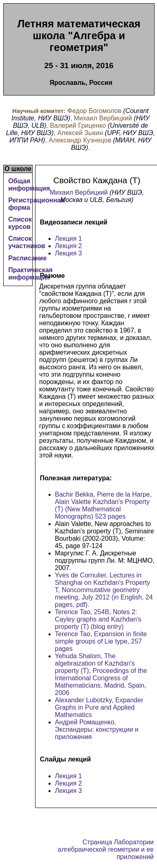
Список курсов (20, 223)
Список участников (27, 242)
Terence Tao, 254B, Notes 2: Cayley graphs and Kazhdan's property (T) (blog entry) (98, 619)
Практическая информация (30, 274)
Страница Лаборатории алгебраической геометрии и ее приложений (106, 849)
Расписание (27, 258)
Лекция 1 (69, 239)
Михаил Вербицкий (79, 192)
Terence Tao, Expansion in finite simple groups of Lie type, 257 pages (101, 641)
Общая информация (29, 185)
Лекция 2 (69, 246)
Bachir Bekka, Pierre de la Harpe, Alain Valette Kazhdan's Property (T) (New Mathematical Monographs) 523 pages (103, 505)
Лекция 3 (69, 253)
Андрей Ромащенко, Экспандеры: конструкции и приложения (97, 729)
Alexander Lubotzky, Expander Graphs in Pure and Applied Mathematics (99, 707)
